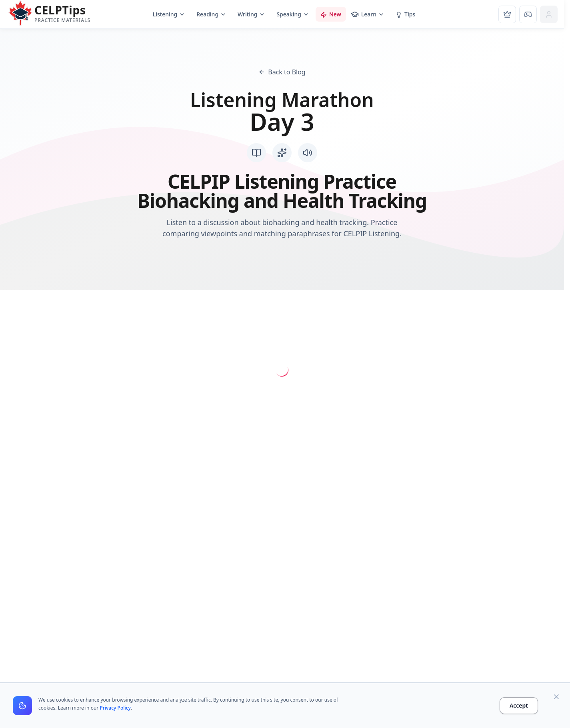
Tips (405, 14)
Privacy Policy (115, 708)
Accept (519, 705)
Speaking (293, 14)
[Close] (556, 697)
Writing (251, 14)
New (331, 14)
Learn (368, 14)
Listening (169, 14)
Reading (211, 14)
